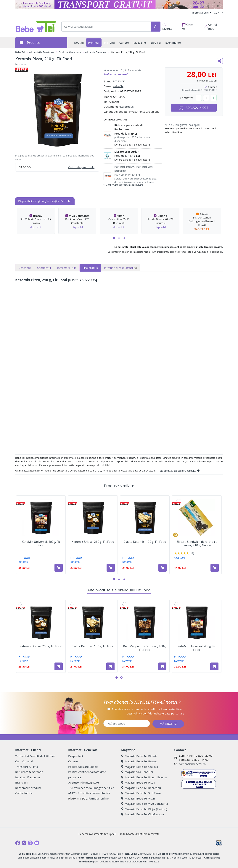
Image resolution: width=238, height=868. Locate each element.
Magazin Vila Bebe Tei (137, 772)
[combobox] (106, 27)
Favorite (167, 27)
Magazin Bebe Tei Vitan (138, 798)
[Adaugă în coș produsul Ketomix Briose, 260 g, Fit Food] (111, 568)
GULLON (179, 558)
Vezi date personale (155, 713)
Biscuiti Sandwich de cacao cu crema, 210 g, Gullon (197, 544)
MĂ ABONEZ (168, 724)
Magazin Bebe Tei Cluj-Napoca (143, 814)
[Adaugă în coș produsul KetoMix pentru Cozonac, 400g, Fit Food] (162, 666)
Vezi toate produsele (81, 167)
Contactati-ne (24, 793)
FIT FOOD (119, 81)
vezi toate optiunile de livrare (124, 185)
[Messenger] (24, 843)
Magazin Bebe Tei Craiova (140, 767)
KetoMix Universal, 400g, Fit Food (41, 544)
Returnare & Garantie (29, 772)
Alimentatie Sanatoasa (42, 52)
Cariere (73, 761)
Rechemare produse (28, 788)
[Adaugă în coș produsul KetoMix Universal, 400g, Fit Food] (59, 568)
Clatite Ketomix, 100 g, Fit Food (145, 542)
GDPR (218, 13)
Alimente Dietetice (95, 52)
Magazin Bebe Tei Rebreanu (141, 788)
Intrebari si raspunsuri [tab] (120, 268)
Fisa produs (126, 107)
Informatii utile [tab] (67, 268)
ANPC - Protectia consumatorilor (89, 793)
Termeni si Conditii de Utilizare (35, 756)
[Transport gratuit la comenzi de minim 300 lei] (119, 4)
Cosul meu (188, 26)
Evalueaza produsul (116, 74)
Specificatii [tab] (44, 268)
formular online (98, 798)
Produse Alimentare (70, 52)
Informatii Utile (200, 13)
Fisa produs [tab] (90, 268)
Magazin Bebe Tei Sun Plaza (141, 793)
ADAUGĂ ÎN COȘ (194, 108)
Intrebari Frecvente (28, 777)
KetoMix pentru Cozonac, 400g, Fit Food (145, 648)
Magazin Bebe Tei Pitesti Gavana (144, 777)
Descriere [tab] (25, 268)
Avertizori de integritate (83, 782)
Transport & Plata (27, 767)
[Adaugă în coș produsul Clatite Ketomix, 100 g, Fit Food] (163, 568)
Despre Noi (75, 756)
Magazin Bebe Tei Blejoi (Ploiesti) (144, 809)
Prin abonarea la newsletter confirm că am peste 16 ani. (148, 709)
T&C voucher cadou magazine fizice (91, 788)
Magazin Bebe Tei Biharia (139, 756)
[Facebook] (18, 843)
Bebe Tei (20, 52)
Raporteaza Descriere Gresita (179, 471)
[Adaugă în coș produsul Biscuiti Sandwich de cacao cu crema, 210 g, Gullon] (215, 568)
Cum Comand (24, 761)
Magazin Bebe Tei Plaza (138, 782)
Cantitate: (186, 98)
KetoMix (118, 86)
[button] (114, 238)
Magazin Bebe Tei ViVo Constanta (145, 804)
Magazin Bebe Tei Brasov (139, 761)
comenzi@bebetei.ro (192, 764)
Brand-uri (21, 782)
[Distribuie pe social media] (220, 61)
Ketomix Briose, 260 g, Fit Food (93, 542)
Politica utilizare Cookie (83, 767)
